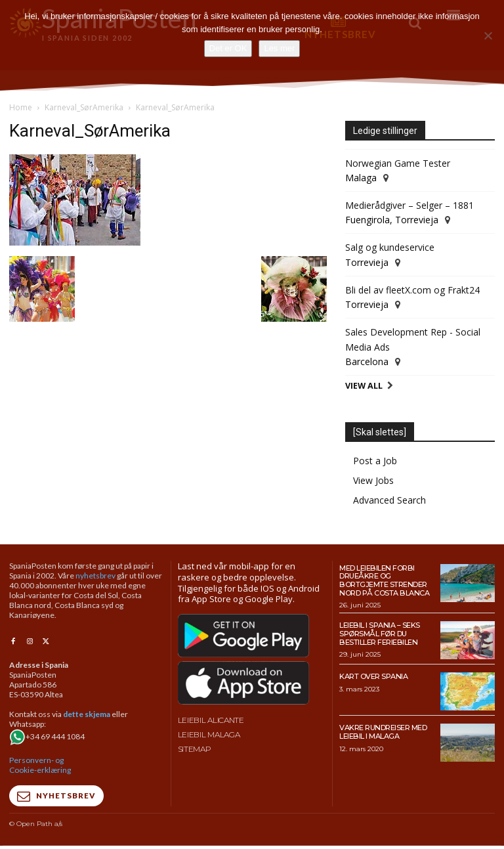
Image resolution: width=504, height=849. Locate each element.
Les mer (279, 48)
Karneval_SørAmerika (84, 107)
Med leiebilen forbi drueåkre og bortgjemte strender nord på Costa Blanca (384, 580)
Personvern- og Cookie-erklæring (40, 765)
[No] (488, 35)
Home (21, 107)
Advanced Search (389, 500)
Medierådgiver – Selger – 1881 (409, 205)
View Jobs (373, 480)
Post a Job (375, 461)
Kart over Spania (373, 676)
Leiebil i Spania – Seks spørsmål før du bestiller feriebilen (379, 633)
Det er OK (228, 48)
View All (364, 386)
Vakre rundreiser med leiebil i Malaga (383, 732)
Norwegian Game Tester (398, 163)
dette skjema (87, 714)
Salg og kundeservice (390, 247)
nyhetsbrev (95, 576)
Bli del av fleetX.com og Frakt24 (412, 290)
